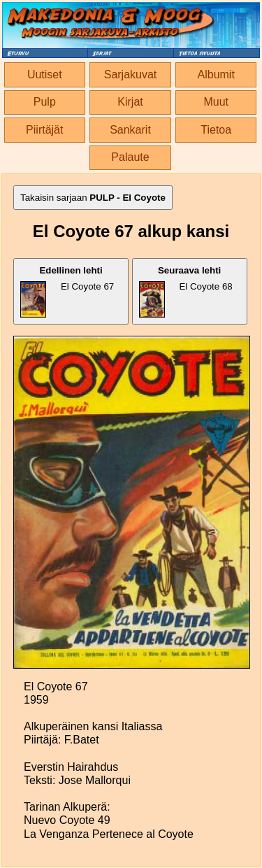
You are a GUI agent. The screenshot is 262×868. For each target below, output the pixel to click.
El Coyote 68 (186, 291)
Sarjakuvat (131, 74)
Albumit (216, 74)
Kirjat (130, 102)
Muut (216, 102)
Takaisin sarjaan (93, 198)
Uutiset (45, 74)
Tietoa (216, 130)
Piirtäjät (44, 130)
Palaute (130, 157)
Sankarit (130, 130)
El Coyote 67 (67, 291)
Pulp (45, 102)
